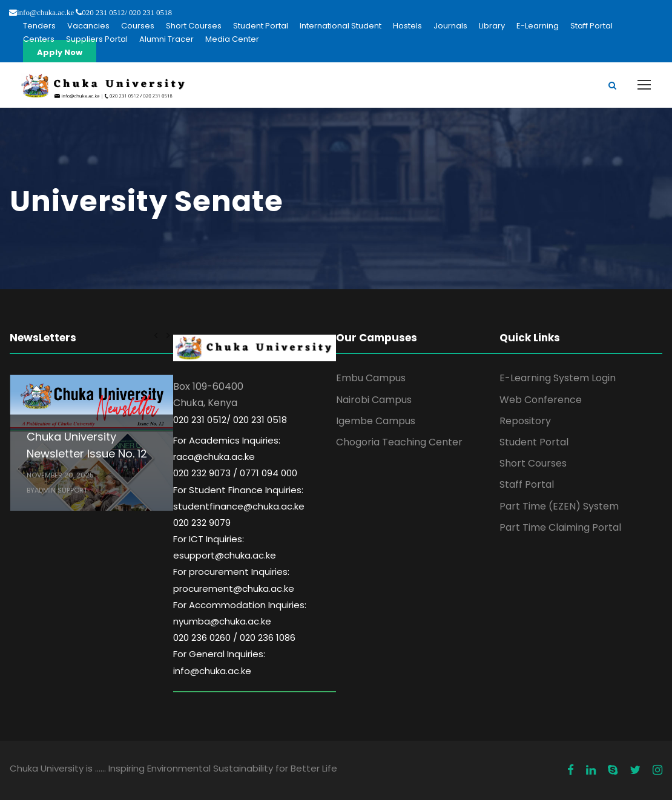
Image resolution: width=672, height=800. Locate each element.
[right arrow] (167, 335)
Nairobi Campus (374, 400)
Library (492, 26)
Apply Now (60, 52)
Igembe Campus (376, 421)
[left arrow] (156, 335)
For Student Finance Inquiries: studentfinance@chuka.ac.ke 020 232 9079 (239, 506)
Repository (525, 421)
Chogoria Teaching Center (399, 442)
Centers (39, 39)
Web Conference (541, 400)
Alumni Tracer (166, 39)
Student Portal (261, 26)
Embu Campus (371, 378)
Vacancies (88, 26)
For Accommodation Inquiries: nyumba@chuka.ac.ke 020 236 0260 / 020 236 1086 (240, 621)
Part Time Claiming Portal (560, 527)
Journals (450, 26)
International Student (341, 26)
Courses (138, 26)
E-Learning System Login (558, 378)
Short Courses (194, 26)
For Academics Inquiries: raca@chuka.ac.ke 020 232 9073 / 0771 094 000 (235, 457)
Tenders (39, 26)
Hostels (407, 26)
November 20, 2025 (60, 475)
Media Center (232, 39)
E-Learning (538, 26)
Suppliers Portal (97, 39)
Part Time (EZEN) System (559, 506)
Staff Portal (591, 26)
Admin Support (61, 490)
